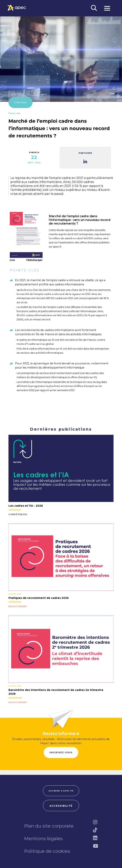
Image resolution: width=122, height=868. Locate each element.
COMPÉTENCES (18, 515)
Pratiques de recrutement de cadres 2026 (39, 598)
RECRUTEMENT (18, 607)
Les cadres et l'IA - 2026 (26, 506)
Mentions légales (43, 838)
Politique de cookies (47, 851)
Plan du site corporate (49, 826)
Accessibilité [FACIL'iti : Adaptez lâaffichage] (61, 806)
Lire (12, 260)
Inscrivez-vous (61, 752)
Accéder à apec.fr (61, 791)
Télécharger (34, 260)
